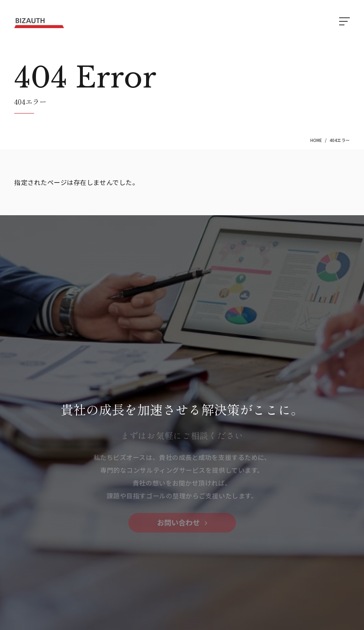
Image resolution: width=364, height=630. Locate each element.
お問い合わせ (182, 522)
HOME (316, 140)
